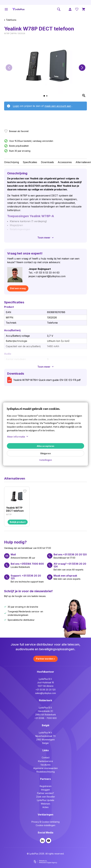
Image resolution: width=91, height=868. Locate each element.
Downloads (47, 162)
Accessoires (65, 162)
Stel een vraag (18, 288)
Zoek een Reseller (46, 797)
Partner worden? (45, 793)
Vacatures (45, 765)
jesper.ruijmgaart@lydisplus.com (47, 276)
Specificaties (30, 162)
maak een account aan (58, 106)
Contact (46, 758)
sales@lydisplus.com (45, 693)
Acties (45, 807)
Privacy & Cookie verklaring (45, 822)
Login (16, 106)
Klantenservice (45, 761)
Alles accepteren (45, 446)
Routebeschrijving (46, 772)
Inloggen (45, 790)
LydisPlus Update (46, 800)
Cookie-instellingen (45, 825)
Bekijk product (18, 522)
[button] (9, 68)
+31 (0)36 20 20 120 (46, 690)
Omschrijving (12, 162)
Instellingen (46, 460)
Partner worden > (45, 659)
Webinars (45, 804)
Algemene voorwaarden (45, 768)
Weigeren (45, 453)
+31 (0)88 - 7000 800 (46, 718)
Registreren (46, 786)
